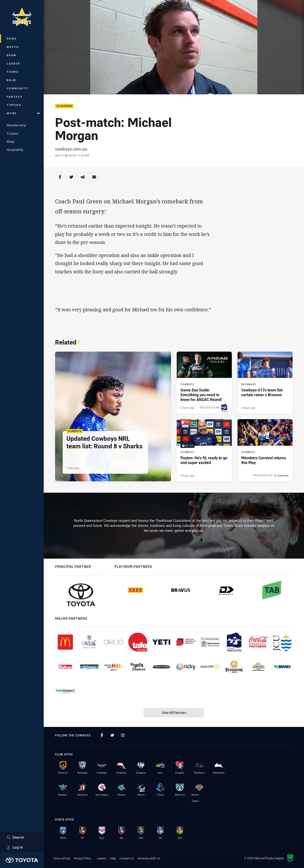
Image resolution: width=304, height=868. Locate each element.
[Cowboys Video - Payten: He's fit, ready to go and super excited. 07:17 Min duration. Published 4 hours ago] (204, 450)
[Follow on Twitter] (112, 735)
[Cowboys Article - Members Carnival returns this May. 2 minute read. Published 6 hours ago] (265, 450)
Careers (102, 858)
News (12, 39)
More (23, 113)
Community (18, 88)
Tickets (13, 133)
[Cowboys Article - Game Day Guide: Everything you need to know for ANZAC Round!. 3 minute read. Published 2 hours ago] (204, 383)
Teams (13, 72)
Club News (64, 106)
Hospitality (15, 150)
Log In (15, 847)
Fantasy (14, 97)
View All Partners (174, 713)
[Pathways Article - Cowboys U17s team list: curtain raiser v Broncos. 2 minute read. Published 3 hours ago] (265, 383)
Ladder (13, 63)
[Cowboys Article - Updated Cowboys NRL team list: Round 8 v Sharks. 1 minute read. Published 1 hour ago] (113, 416)
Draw (12, 55)
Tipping (14, 105)
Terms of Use (62, 858)
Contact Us (127, 858)
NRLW (12, 80)
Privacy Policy (83, 858)
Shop (11, 142)
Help (113, 858)
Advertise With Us (149, 858)
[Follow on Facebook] (102, 735)
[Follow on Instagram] (123, 735)
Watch (13, 47)
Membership (16, 125)
